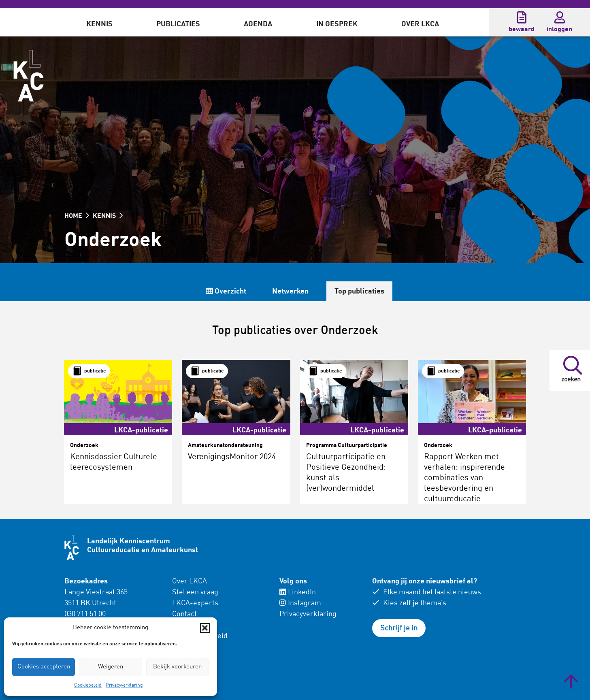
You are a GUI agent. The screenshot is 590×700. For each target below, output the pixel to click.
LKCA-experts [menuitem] (195, 603)
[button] (205, 628)
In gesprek (337, 24)
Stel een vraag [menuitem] (195, 592)
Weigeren (111, 667)
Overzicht (226, 291)
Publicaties (178, 24)
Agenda (258, 24)
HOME (77, 216)
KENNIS (108, 216)
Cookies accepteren (44, 667)
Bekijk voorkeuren (177, 667)
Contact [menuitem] (184, 614)
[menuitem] (99, 22)
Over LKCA (420, 24)
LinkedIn (298, 592)
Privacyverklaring (124, 685)
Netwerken (290, 291)
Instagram (300, 603)
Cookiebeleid (88, 685)
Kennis (99, 24)
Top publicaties (359, 291)
